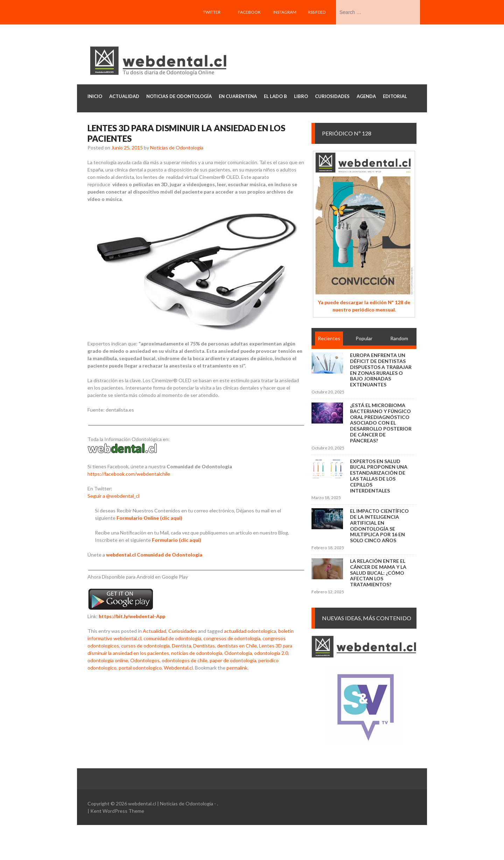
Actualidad (155, 631)
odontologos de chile (185, 660)
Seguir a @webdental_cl (113, 496)
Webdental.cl (178, 668)
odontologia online (108, 660)
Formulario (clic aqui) (177, 540)
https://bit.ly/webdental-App (132, 616)
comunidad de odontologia (172, 638)
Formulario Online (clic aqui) (149, 518)
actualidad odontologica (250, 631)
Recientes (329, 338)
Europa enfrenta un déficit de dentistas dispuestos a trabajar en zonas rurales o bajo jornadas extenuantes (381, 370)
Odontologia (238, 653)
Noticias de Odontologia (177, 148)
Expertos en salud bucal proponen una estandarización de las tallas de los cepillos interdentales (379, 476)
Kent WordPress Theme (117, 811)
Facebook (249, 12)
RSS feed (317, 12)
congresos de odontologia (232, 638)
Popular (364, 338)
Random (399, 338)
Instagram (285, 12)
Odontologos (145, 660)
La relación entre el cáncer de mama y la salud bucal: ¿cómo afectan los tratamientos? (378, 573)
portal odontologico (140, 668)
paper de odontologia (233, 660)
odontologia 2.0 (271, 653)
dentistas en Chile (237, 646)
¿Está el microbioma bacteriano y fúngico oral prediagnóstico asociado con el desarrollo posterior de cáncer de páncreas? (381, 423)
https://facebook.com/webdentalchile (129, 474)
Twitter (212, 12)
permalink (237, 668)
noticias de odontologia (197, 653)
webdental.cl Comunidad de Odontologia (154, 555)
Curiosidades (183, 631)
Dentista (181, 646)
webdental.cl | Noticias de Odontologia (171, 803)
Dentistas (204, 646)
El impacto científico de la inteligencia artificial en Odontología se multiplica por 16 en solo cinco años (379, 526)
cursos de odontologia (145, 646)
